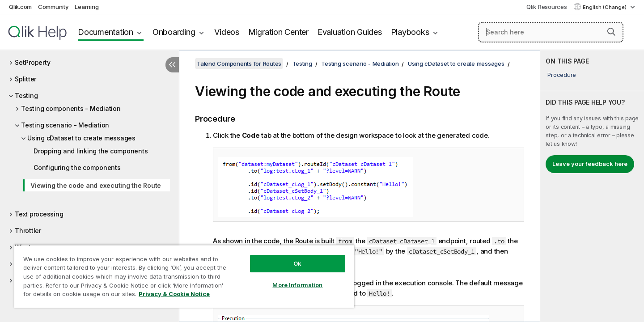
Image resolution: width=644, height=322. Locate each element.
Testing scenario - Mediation (65, 125)
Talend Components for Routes (239, 64)
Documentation (106, 32)
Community (53, 7)
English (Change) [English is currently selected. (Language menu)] (605, 7)
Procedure (562, 75)
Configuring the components (77, 167)
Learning (87, 7)
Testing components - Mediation (71, 108)
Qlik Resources (547, 7)
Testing (26, 95)
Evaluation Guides (350, 32)
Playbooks (410, 32)
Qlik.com (20, 7)
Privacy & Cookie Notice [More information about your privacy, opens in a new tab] (174, 294)
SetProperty (32, 62)
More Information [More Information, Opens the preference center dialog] (297, 285)
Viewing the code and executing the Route (96, 185)
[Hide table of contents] (172, 65)
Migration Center (278, 32)
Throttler (28, 231)
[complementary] (592, 186)
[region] (184, 276)
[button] (611, 32)
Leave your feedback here (590, 164)
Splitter (25, 79)
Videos (227, 32)
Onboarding (174, 32)
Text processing (39, 214)
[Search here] (551, 32)
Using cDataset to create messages (81, 138)
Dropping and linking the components (91, 151)
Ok (297, 263)
